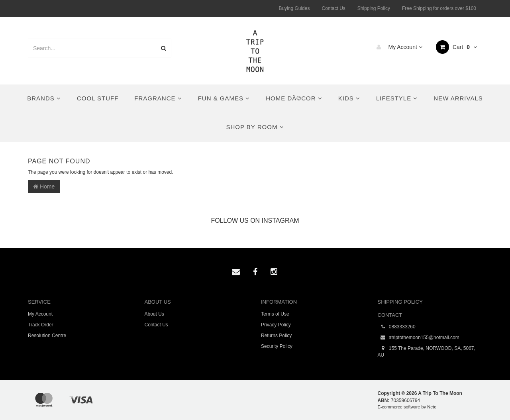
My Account (397, 47)
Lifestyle (397, 98)
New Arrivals (458, 98)
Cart (456, 47)
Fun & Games (224, 98)
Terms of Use (275, 314)
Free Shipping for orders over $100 (439, 8)
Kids (349, 98)
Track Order (41, 325)
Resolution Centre (47, 336)
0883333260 (397, 327)
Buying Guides (294, 8)
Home (44, 186)
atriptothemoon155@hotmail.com (419, 338)
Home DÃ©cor (294, 98)
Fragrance (158, 98)
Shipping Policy (374, 8)
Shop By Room (255, 127)
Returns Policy (276, 336)
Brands (44, 98)
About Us (154, 314)
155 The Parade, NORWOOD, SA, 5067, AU (427, 351)
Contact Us (333, 8)
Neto (432, 407)
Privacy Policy (276, 325)
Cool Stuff (98, 98)
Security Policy (277, 346)
